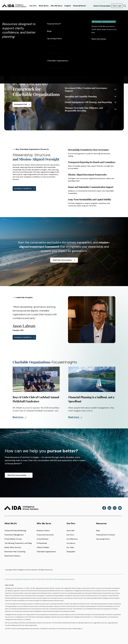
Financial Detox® (80, 6)
